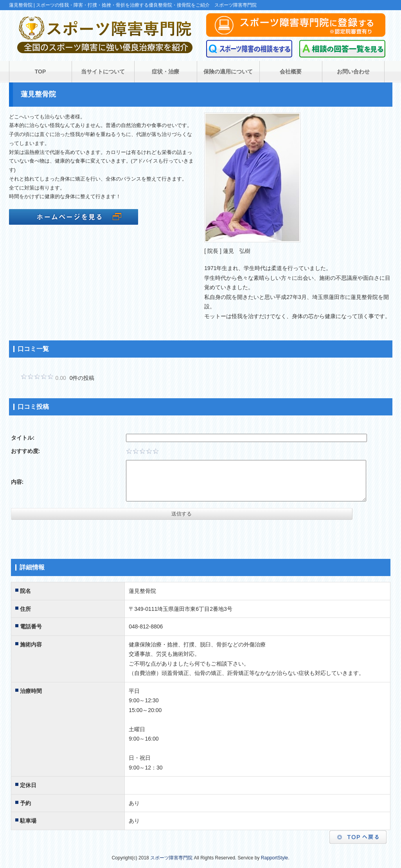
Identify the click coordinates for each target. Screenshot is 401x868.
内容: (17, 482)
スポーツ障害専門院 (171, 858)
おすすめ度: (26, 451)
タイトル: (23, 438)
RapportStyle (274, 858)
